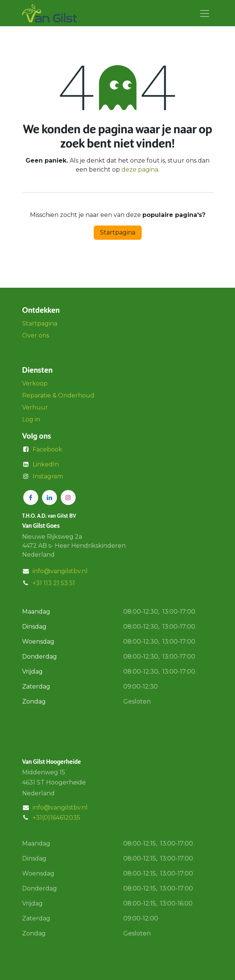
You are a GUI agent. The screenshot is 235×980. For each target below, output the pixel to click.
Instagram (48, 476)
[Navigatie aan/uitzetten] (205, 13)
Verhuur (35, 407)
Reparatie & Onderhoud (58, 395)
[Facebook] (31, 497)
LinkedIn (46, 464)
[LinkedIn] (49, 497)
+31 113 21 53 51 (54, 583)
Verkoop (35, 383)
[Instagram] (68, 497)
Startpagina (118, 232)
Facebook (47, 449)
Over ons (36, 335)
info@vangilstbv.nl (60, 571)
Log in (31, 419)
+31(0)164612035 (56, 818)
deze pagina (140, 170)
